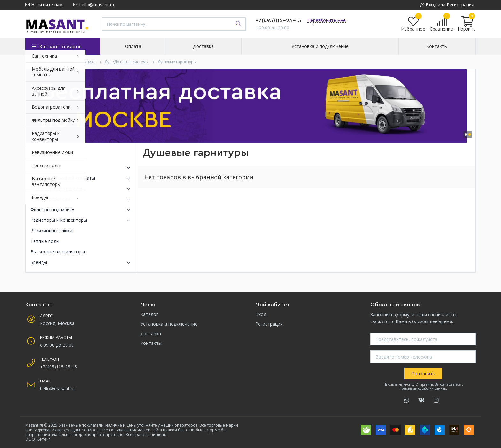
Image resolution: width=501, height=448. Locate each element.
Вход (261, 314)
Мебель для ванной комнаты (82, 178)
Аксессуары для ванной (82, 189)
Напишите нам (44, 5)
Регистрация (269, 324)
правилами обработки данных (423, 388)
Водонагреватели (82, 199)
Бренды (82, 263)
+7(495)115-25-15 (278, 20)
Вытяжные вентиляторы (58, 252)
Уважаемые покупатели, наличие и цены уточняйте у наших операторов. (128, 425)
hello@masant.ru (94, 5)
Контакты (151, 343)
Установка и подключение (169, 324)
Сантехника (82, 168)
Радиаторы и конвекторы (82, 220)
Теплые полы (45, 241)
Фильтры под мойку (82, 210)
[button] (466, 135)
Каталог (149, 314)
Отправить (423, 373)
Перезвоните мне (327, 20)
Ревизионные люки (51, 231)
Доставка (151, 333)
